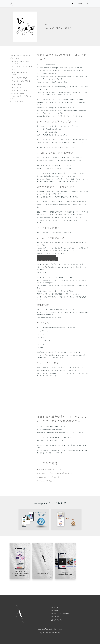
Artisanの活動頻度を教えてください (50, 469)
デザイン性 (16, 87)
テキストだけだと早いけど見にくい (22, 62)
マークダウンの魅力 (19, 78)
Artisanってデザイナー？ (46, 481)
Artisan (80, 4)
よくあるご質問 (16, 101)
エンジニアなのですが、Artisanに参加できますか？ (55, 473)
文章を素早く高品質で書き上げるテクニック (21, 57)
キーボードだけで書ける (21, 81)
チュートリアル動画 (19, 90)
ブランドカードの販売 (60, 613)
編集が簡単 (16, 84)
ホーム (55, 607)
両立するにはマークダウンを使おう (22, 73)
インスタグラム (58, 620)
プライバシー (57, 617)
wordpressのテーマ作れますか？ (49, 477)
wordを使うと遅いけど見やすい (22, 68)
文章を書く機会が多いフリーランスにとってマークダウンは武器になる (21, 96)
